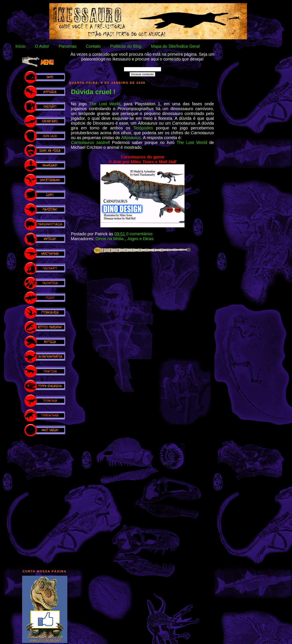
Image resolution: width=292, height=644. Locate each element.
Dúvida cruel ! (93, 92)
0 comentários (139, 234)
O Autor (42, 46)
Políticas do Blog (126, 46)
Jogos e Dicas (140, 239)
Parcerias (68, 46)
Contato (93, 46)
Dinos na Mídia (110, 239)
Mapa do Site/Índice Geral (175, 46)
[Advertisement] (45, 501)
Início (20, 46)
